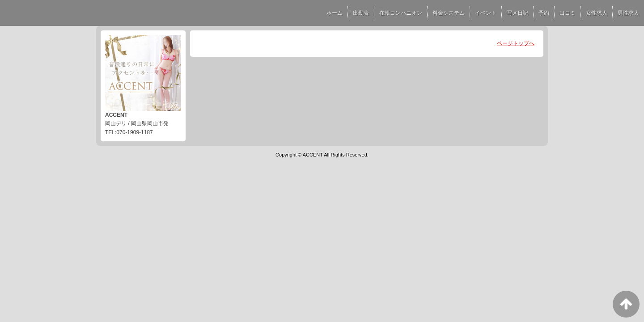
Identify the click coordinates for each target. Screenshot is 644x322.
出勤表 (361, 13)
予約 (544, 13)
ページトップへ (516, 43)
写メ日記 (517, 13)
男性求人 (628, 13)
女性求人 (597, 13)
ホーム (335, 13)
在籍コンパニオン (401, 13)
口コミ (568, 13)
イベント (486, 13)
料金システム (449, 13)
